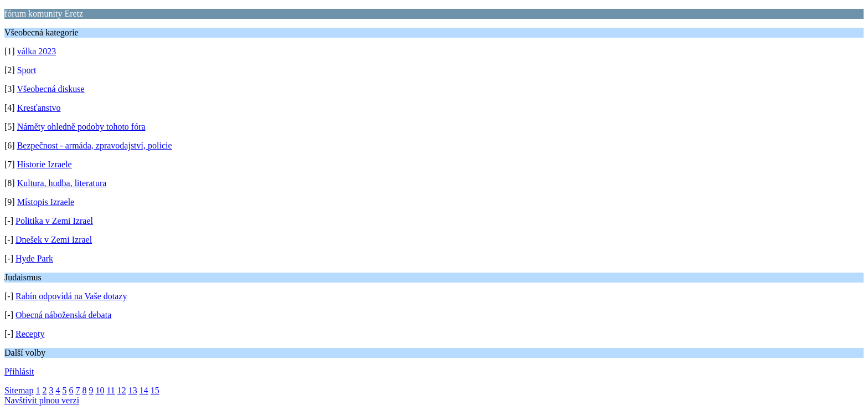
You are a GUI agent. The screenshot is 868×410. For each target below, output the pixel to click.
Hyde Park (34, 258)
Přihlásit (19, 371)
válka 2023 (37, 51)
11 (110, 390)
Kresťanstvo (39, 108)
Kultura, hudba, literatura (62, 183)
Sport (27, 70)
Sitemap (19, 390)
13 (133, 390)
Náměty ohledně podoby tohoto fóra (81, 127)
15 (155, 390)
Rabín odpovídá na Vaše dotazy (71, 296)
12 (122, 390)
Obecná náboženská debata (63, 315)
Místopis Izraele (46, 202)
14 (144, 390)
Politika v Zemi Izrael (54, 221)
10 (100, 390)
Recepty (30, 334)
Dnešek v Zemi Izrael (54, 240)
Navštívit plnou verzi (42, 400)
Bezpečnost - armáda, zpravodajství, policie (95, 145)
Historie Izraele (45, 164)
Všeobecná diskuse (50, 89)
